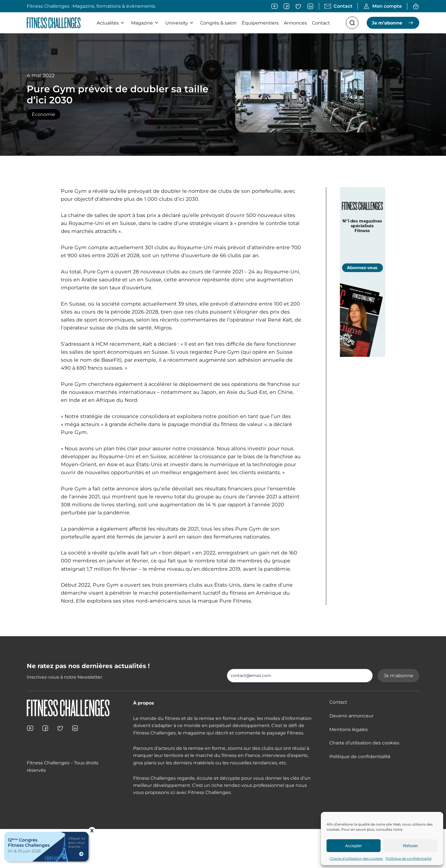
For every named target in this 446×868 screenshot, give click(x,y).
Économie (44, 114)
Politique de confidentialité (409, 858)
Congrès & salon (218, 23)
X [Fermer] (92, 831)
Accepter (353, 846)
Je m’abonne (387, 23)
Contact (321, 23)
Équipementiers (260, 23)
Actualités (111, 23)
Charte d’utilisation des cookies (356, 858)
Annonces (295, 23)
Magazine (146, 23)
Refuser (411, 846)
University (180, 23)
